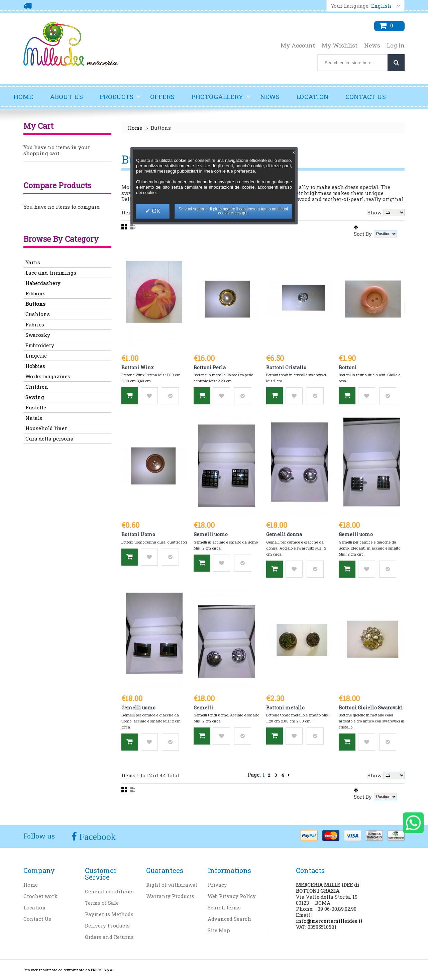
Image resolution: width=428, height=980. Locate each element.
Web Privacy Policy (232, 896)
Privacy (217, 885)
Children (37, 387)
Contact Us (366, 96)
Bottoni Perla (210, 367)
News (372, 45)
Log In (396, 45)
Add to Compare (170, 396)
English (381, 6)
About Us (66, 96)
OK (155, 211)
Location (312, 96)
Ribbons (35, 293)
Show (374, 212)
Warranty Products (170, 896)
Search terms (224, 907)
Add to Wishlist (149, 396)
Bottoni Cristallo (286, 367)
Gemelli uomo (211, 534)
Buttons (35, 304)
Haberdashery (43, 283)
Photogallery (221, 99)
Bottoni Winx (138, 367)
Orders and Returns (109, 937)
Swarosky (38, 335)
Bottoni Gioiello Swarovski (371, 708)
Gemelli (203, 708)
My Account (298, 45)
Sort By (363, 234)
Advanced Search (229, 919)
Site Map (219, 930)
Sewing (35, 397)
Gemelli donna (284, 534)
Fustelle (36, 407)
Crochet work (40, 896)
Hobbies (35, 366)
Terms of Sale (102, 903)
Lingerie (36, 356)
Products (120, 99)
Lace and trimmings (51, 273)
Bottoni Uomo (138, 534)
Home (23, 96)
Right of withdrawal (172, 885)
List (133, 227)
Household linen (47, 428)
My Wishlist (340, 45)
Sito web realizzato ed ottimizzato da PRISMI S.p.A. (68, 970)
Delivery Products (107, 925)
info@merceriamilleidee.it (329, 921)
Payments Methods (109, 914)
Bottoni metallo (285, 708)
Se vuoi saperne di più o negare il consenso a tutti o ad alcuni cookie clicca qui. (233, 211)
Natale (34, 418)
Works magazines (48, 376)
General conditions (109, 891)
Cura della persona (49, 438)
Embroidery (40, 345)
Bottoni (348, 367)
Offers (162, 96)
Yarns (33, 262)
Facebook (96, 837)
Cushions (38, 314)
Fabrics (35, 324)
